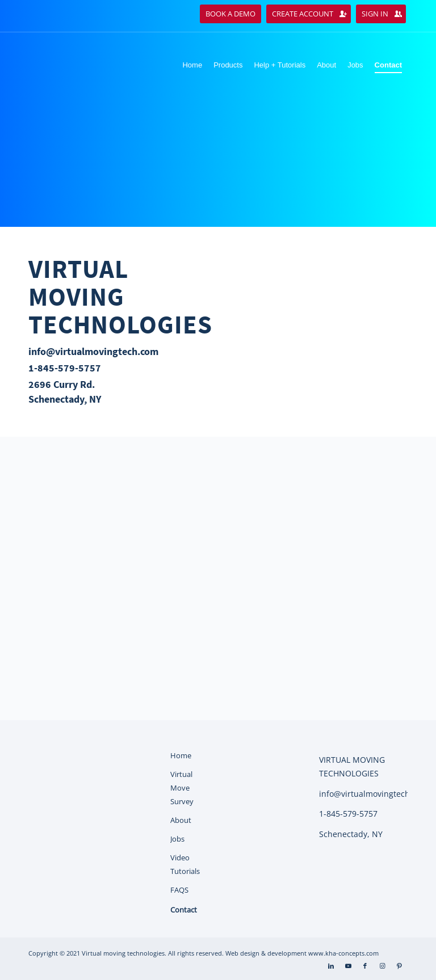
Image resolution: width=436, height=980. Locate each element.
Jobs (177, 839)
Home (181, 755)
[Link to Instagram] (382, 966)
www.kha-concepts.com (343, 953)
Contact (184, 910)
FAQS (179, 890)
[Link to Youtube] (348, 966)
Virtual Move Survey (182, 788)
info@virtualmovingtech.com (93, 351)
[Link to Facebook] (365, 966)
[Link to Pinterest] (399, 966)
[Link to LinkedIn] (331, 966)
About (181, 820)
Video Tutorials (185, 864)
